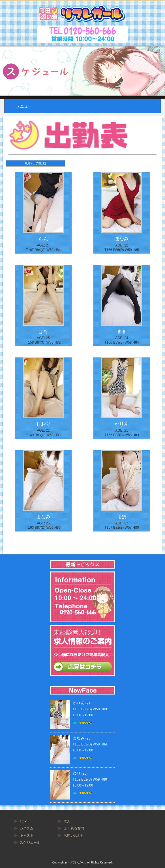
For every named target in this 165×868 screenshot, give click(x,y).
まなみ (79, 738)
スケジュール (30, 843)
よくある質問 (74, 828)
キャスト (27, 835)
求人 (67, 821)
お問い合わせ (74, 835)
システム (27, 828)
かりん (79, 703)
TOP (23, 821)
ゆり (77, 773)
